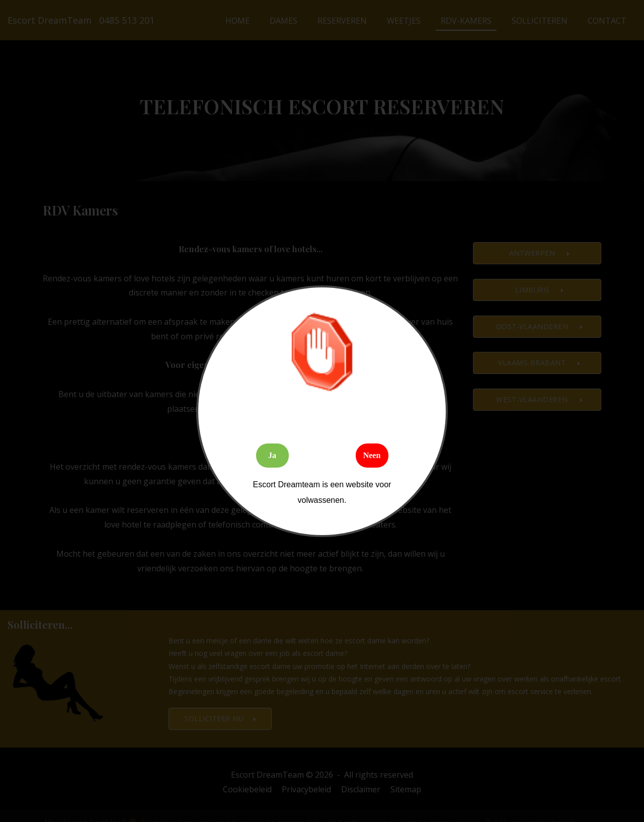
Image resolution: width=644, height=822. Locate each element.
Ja (272, 455)
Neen (372, 455)
